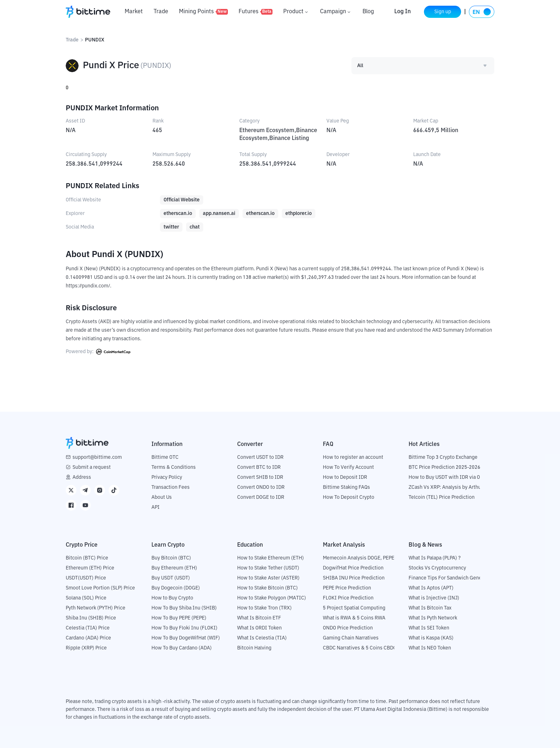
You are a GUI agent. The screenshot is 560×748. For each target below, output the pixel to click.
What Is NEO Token (430, 648)
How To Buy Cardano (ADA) (182, 648)
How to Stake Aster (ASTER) (268, 578)
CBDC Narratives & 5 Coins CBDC (360, 648)
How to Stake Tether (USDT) (268, 568)
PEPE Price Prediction (347, 588)
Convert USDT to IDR (260, 457)
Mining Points (203, 12)
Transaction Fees (171, 487)
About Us (162, 497)
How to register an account (353, 457)
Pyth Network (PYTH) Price (96, 608)
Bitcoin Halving (254, 648)
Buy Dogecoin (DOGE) (176, 588)
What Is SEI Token (429, 628)
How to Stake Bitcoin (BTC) (267, 588)
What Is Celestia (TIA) (262, 638)
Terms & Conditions (174, 467)
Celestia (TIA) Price (88, 628)
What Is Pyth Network (433, 618)
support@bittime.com (97, 457)
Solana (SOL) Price (86, 598)
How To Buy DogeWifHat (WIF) (186, 638)
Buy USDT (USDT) (171, 578)
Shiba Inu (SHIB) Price (91, 618)
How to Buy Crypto (172, 598)
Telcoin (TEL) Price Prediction (442, 497)
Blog (368, 12)
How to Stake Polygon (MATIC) (272, 598)
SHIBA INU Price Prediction (354, 578)
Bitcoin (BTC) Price (87, 558)
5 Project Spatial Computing (354, 608)
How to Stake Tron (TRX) (264, 608)
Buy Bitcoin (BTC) (171, 558)
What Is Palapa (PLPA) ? (435, 558)
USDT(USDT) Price (86, 578)
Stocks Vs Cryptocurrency (437, 568)
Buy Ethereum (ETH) (174, 568)
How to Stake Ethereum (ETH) (271, 558)
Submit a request (92, 467)
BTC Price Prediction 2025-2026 (444, 467)
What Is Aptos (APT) (431, 588)
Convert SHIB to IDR (260, 477)
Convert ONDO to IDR (261, 487)
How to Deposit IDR (345, 477)
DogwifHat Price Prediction (353, 568)
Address (82, 477)
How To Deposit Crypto (349, 497)
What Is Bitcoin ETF (259, 618)
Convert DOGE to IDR (261, 497)
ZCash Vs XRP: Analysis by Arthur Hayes (453, 487)
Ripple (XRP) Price (86, 648)
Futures (256, 12)
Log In (402, 12)
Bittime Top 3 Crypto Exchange (443, 457)
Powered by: (98, 352)
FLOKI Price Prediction (348, 598)
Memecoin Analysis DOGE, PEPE (359, 558)
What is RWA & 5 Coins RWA (354, 618)
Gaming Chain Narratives (351, 638)
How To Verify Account (348, 467)
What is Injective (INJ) (434, 598)
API (156, 507)
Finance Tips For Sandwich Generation (452, 578)
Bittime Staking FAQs (346, 487)
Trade (161, 12)
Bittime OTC (165, 457)
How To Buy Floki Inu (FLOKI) (184, 628)
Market (134, 12)
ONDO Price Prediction (348, 628)
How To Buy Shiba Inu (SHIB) (184, 608)
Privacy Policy (167, 477)
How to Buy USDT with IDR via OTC (447, 477)
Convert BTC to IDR (259, 467)
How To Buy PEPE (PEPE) (179, 618)
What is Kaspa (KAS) (431, 638)
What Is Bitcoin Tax (430, 608)
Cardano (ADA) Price (88, 638)
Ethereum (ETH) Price (90, 568)
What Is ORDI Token (259, 628)
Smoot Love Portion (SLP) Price (100, 588)
